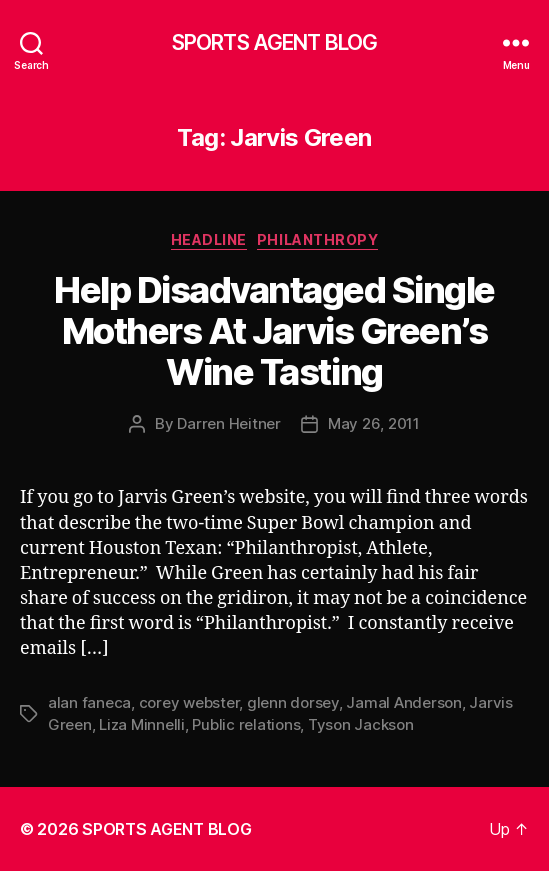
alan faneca (89, 702)
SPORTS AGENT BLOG (274, 42)
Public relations (246, 724)
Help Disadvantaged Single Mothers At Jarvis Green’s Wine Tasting (274, 331)
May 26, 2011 (374, 423)
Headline (209, 239)
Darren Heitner (228, 423)
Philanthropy (317, 239)
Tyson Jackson (361, 724)
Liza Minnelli (142, 724)
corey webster (189, 702)
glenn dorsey (293, 702)
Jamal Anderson (403, 702)
